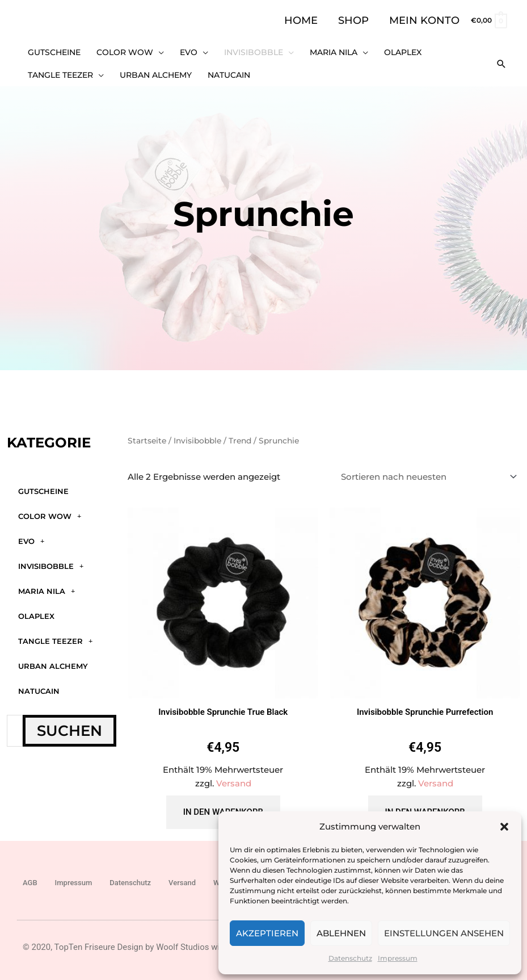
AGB (30, 883)
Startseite (147, 441)
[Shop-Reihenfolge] (427, 477)
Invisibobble (51, 566)
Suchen (69, 731)
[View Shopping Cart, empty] (488, 20)
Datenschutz (350, 958)
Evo (31, 541)
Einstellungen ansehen (444, 933)
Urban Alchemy (53, 666)
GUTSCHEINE (43, 491)
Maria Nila (47, 591)
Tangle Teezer (55, 641)
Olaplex (36, 616)
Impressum (398, 958)
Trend (240, 441)
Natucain (39, 691)
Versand (234, 783)
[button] (504, 827)
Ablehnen (341, 933)
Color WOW (50, 516)
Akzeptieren (267, 933)
